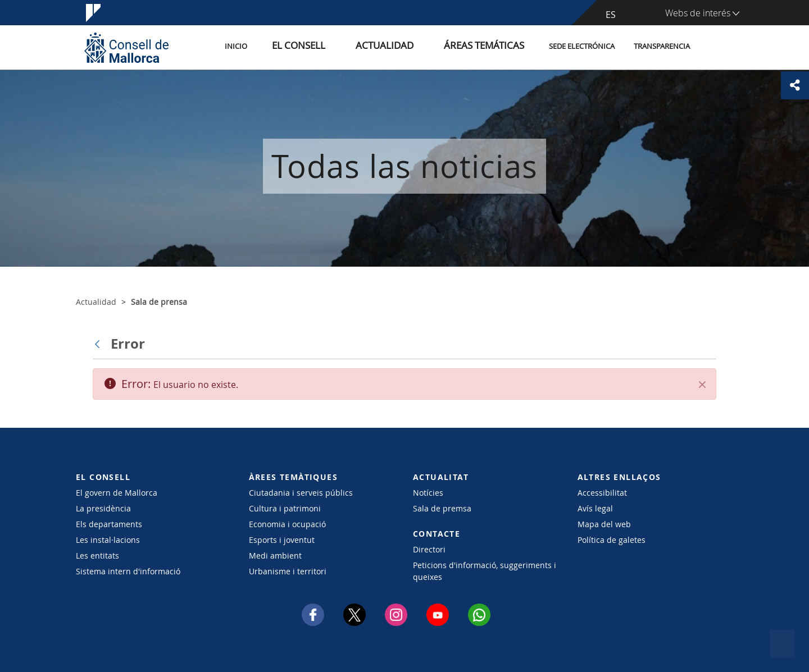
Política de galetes (612, 540)
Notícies (428, 493)
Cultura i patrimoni (285, 508)
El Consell (338, 47)
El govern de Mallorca (117, 493)
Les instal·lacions (108, 540)
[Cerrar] (702, 385)
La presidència (103, 508)
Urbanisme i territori (288, 571)
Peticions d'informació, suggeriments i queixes (485, 571)
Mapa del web (604, 524)
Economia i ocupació (287, 524)
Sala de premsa (442, 508)
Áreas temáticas (490, 47)
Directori (429, 549)
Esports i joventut (282, 540)
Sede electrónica (582, 47)
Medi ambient (275, 556)
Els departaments (109, 524)
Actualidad (409, 47)
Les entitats (97, 556)
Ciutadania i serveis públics (301, 493)
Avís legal (595, 508)
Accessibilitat (602, 493)
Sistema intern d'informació (128, 571)
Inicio (288, 47)
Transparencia (662, 47)
